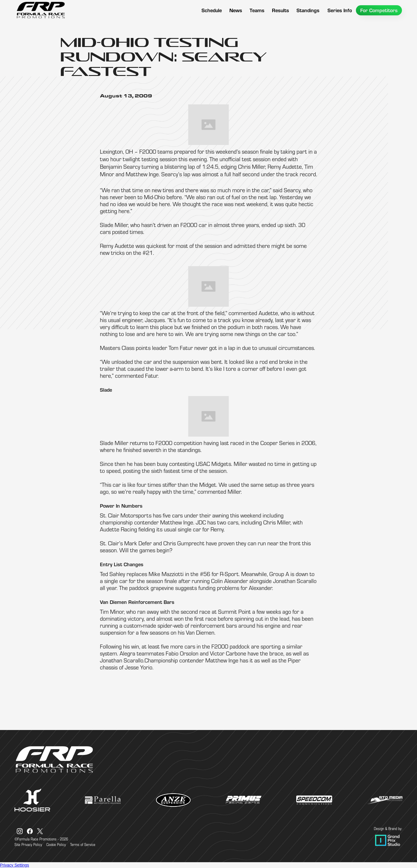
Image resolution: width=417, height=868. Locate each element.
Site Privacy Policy (28, 845)
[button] (257, 10)
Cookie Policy (56, 845)
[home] (41, 10)
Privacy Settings (14, 865)
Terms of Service (83, 845)
